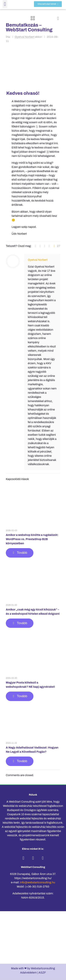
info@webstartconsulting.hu (38, 882)
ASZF (42, 973)
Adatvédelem (28, 973)
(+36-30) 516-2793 (37, 887)
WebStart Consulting (33, 867)
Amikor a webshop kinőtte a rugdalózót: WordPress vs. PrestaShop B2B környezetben (32, 539)
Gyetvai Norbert (25, 37)
